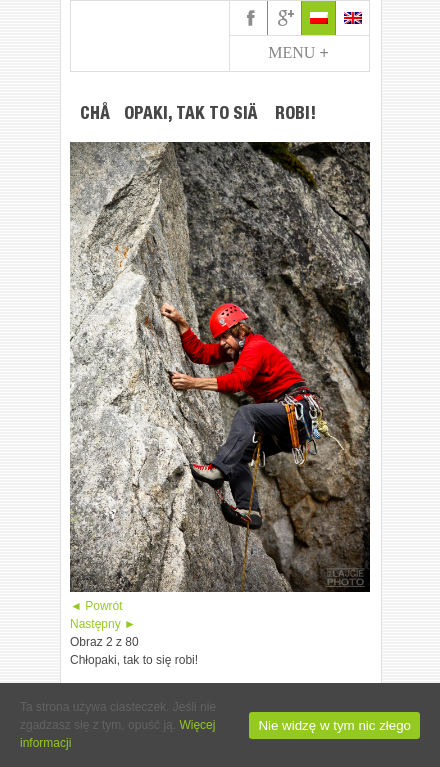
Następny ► (103, 624)
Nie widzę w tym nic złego (334, 725)
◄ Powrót (96, 606)
